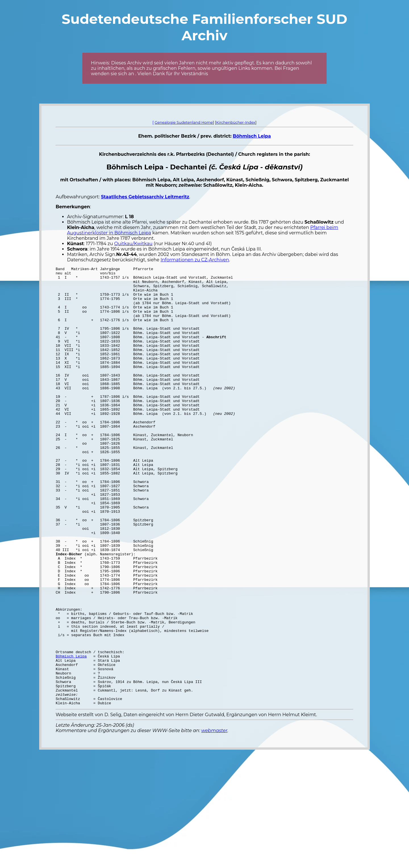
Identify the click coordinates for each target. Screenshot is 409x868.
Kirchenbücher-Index (236, 122)
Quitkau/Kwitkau (133, 244)
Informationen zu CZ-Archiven (195, 260)
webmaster (214, 818)
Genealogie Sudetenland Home (184, 122)
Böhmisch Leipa (252, 136)
